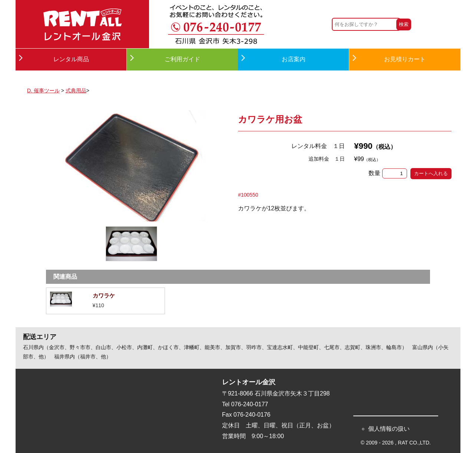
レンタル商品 (71, 59)
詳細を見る (105, 301)
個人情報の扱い (389, 429)
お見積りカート (405, 59)
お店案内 (294, 59)
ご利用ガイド (182, 59)
